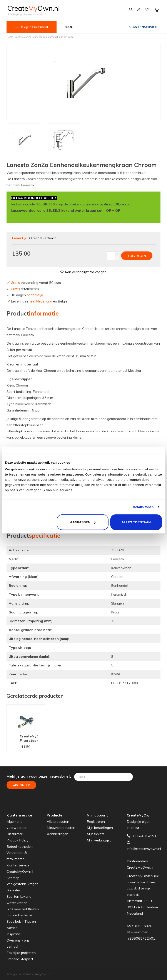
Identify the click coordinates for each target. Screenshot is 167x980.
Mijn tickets (96, 834)
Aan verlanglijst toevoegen (83, 272)
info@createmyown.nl (144, 849)
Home (10, 37)
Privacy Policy (18, 840)
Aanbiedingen (58, 834)
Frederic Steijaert (20, 959)
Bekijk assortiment (32, 27)
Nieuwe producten (61, 828)
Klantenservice (143, 27)
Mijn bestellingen (100, 828)
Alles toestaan (136, 522)
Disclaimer (14, 834)
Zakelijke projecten (21, 953)
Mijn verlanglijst (99, 840)
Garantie (13, 890)
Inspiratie (14, 934)
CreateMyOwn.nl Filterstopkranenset (29, 738)
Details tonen (143, 507)
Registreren (96, 821)
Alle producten (58, 821)
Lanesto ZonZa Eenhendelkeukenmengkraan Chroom (44, 37)
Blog (69, 27)
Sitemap (13, 878)
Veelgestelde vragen (23, 884)
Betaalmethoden (20, 846)
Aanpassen (83, 522)
